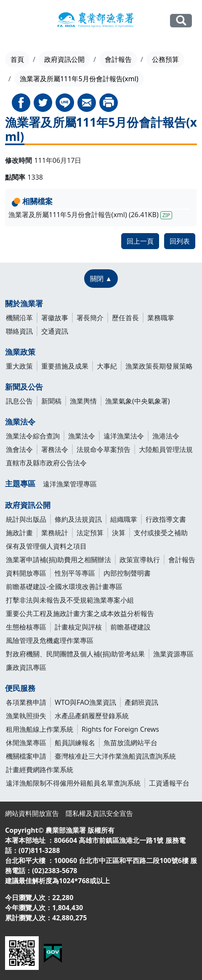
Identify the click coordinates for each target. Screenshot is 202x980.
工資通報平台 (169, 783)
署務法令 (55, 449)
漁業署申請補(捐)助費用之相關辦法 (58, 560)
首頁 (17, 59)
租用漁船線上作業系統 (40, 729)
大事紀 (107, 366)
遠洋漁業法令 (124, 436)
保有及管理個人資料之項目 (46, 546)
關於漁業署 (24, 303)
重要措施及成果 (65, 366)
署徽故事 (55, 318)
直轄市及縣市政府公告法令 (46, 463)
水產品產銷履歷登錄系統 (92, 716)
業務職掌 (161, 318)
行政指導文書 (166, 519)
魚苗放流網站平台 (130, 743)
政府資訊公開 (64, 59)
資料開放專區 (26, 573)
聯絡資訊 (19, 331)
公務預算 (165, 59)
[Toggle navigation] (15, 21)
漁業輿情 (83, 401)
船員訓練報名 (75, 743)
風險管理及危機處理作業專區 (50, 640)
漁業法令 (20, 422)
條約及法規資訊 (78, 519)
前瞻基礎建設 (130, 627)
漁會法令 (19, 449)
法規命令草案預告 (104, 449)
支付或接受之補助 (161, 533)
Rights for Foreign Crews (120, 729)
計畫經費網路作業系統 (40, 770)
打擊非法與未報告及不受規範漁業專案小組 (70, 600)
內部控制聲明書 (127, 573)
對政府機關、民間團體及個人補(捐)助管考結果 (75, 654)
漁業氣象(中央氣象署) (138, 401)
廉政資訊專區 (26, 667)
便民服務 (20, 688)
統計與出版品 (26, 519)
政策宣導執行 (140, 560)
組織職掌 (124, 519)
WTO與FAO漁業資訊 (85, 702)
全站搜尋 (181, 20)
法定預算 (90, 533)
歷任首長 (125, 318)
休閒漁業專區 (26, 743)
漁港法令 (166, 436)
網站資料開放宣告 (32, 813)
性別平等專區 (75, 573)
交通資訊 (55, 331)
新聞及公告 (24, 387)
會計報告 (118, 59)
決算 (119, 533)
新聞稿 (51, 401)
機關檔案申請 (26, 756)
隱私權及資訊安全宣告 (99, 813)
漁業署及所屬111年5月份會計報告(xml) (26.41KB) (90, 215)
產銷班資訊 (141, 702)
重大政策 (19, 366)
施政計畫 (19, 533)
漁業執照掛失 (26, 716)
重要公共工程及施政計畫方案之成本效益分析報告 (80, 613)
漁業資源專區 (173, 654)
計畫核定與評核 (78, 627)
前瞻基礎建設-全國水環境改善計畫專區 (64, 587)
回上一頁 (140, 241)
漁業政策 (20, 352)
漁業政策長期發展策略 (159, 366)
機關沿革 (19, 318)
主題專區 (20, 483)
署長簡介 (90, 318)
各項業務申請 (26, 702)
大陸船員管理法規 (166, 449)
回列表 (180, 241)
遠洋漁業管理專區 (70, 484)
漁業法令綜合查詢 (33, 436)
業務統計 (55, 533)
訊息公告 (19, 401)
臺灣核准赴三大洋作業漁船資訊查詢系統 (115, 756)
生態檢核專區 (26, 627)
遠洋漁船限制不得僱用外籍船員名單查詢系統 (73, 783)
